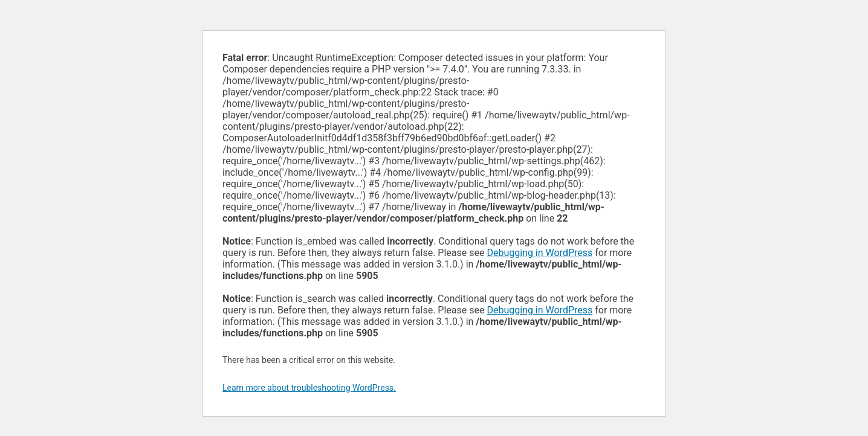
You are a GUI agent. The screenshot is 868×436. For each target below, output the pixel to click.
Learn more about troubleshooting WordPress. (309, 388)
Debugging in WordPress (539, 253)
